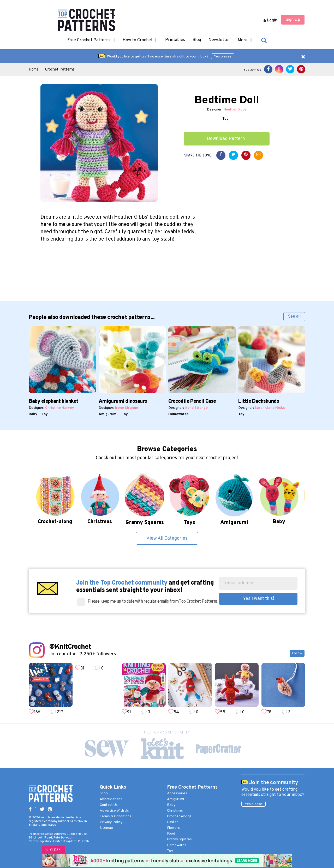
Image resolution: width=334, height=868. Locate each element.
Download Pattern (226, 139)
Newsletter (219, 40)
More (245, 40)
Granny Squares (179, 839)
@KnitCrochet (70, 647)
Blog (197, 40)
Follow (297, 653)
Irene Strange (127, 408)
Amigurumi (108, 414)
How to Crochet (140, 40)
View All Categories (167, 538)
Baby (33, 414)
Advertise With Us (114, 811)
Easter (172, 822)
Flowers (173, 828)
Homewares (178, 414)
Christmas (175, 811)
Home (34, 70)
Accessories (177, 793)
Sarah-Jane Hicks (270, 408)
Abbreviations (111, 799)
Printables (175, 40)
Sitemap (106, 828)
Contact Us (109, 805)
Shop (104, 793)
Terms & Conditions (115, 816)
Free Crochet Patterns (91, 40)
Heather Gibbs (235, 110)
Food (171, 834)
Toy (225, 119)
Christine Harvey (60, 408)
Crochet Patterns (60, 70)
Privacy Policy (111, 822)
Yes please (223, 57)
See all (294, 317)
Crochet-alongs (179, 816)
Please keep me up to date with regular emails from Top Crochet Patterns (153, 602)
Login (270, 21)
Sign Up (293, 20)
